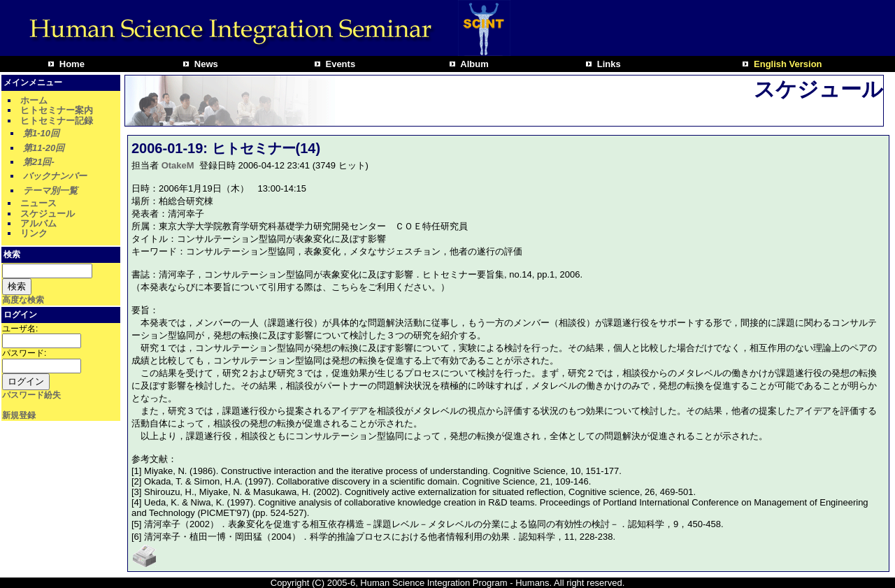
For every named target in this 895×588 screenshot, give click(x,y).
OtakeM (178, 165)
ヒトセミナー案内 (57, 110)
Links (608, 64)
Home (71, 64)
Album (473, 64)
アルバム (38, 223)
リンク (34, 233)
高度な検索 (23, 300)
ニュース (38, 203)
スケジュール (48, 214)
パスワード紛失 (31, 395)
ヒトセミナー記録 (57, 121)
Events (339, 64)
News (205, 64)
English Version (786, 64)
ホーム (34, 100)
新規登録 (19, 415)
